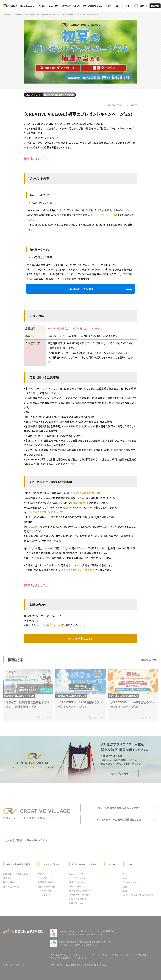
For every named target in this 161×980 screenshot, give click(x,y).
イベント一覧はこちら (81, 638)
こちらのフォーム (51, 625)
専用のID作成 (78, 503)
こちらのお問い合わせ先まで (77, 570)
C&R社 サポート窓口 (102, 215)
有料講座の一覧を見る (80, 289)
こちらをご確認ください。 (84, 493)
